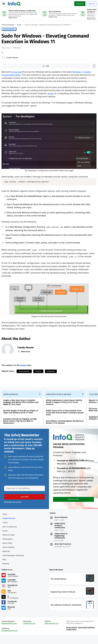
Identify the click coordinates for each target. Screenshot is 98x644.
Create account (10, 524)
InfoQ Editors (9, 545)
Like (9, 66)
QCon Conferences (11, 533)
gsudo (60, 94)
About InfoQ (8, 549)
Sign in (91, 3)
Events (6, 537)
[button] (24, 502)
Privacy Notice (71, 636)
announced (18, 72)
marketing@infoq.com (11, 639)
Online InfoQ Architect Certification (60, 532)
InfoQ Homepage (9, 25)
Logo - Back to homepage (15, 3)
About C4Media (9, 553)
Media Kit (7, 558)
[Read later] (18, 66)
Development (10, 29)
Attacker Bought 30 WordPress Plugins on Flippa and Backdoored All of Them (22, 415)
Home (6, 520)
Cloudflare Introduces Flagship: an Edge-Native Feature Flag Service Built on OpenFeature (21, 425)
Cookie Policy (71, 638)
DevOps (24, 367)
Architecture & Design (60, 398)
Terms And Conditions (86, 636)
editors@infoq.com (52, 632)
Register (79, 3)
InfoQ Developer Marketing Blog (14, 564)
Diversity (7, 570)
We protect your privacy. (13, 507)
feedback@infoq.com (10, 632)
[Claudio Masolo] (4, 57)
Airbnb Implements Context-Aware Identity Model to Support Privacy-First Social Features (65, 406)
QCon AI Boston (61, 524)
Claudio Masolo (13, 57)
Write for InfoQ (9, 541)
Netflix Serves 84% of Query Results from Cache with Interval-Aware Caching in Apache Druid (66, 416)
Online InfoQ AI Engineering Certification (61, 542)
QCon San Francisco (63, 550)
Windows (52, 373)
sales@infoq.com (30, 632)
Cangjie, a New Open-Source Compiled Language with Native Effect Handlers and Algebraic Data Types (22, 406)
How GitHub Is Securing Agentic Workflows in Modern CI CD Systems (66, 426)
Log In (6, 529)
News (20, 25)
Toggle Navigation (5, 3)
